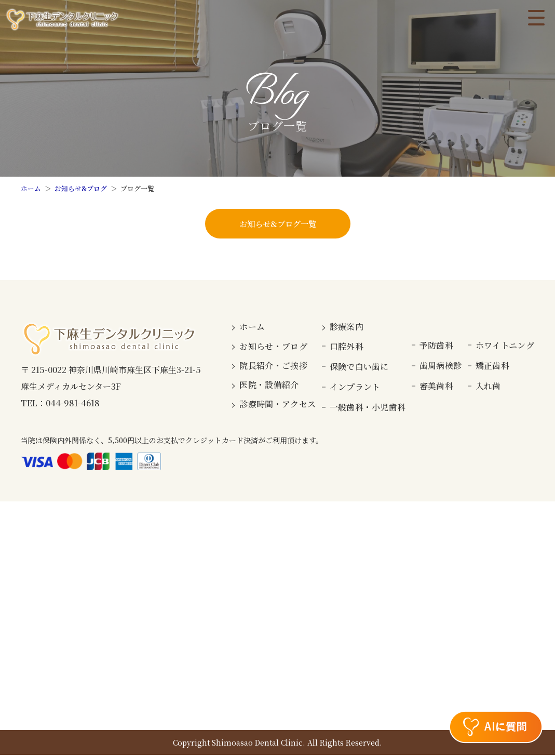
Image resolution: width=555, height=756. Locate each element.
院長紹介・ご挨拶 (273, 367)
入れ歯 (488, 387)
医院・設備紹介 (269, 386)
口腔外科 (347, 347)
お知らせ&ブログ (81, 188)
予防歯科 (436, 346)
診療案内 (347, 328)
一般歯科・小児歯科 (368, 408)
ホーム (31, 188)
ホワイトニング (505, 346)
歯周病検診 (441, 367)
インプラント (355, 388)
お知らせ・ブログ (273, 347)
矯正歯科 (492, 367)
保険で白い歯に (359, 368)
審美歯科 (436, 387)
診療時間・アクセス (277, 405)
